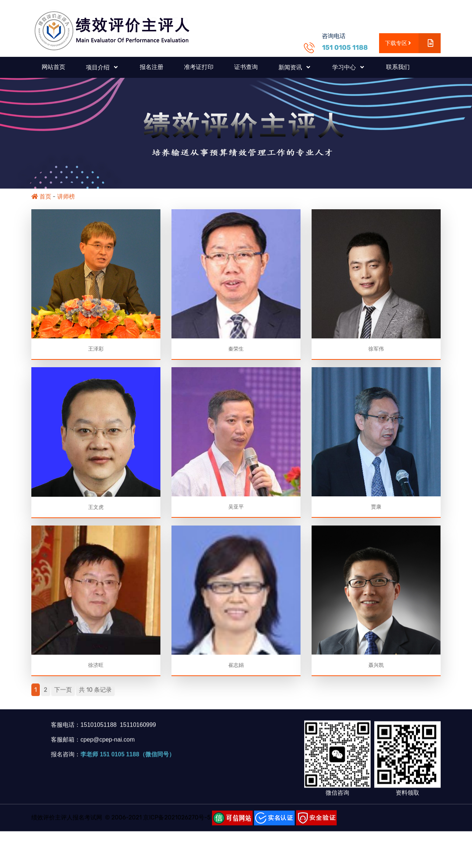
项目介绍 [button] (98, 67)
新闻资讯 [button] (291, 67)
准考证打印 (199, 67)
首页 (41, 197)
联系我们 (398, 67)
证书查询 (246, 67)
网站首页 (53, 67)
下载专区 (413, 43)
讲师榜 (66, 197)
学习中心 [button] (345, 67)
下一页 (63, 694)
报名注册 (152, 67)
